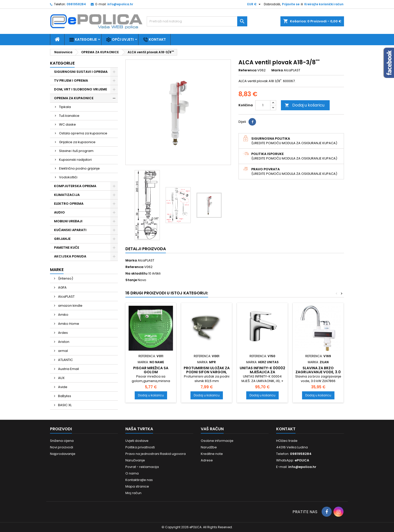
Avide (62, 387)
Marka (277, 70)
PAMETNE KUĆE (67, 248)
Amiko (63, 315)
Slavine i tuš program (76, 151)
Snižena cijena (62, 441)
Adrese (207, 460)
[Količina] (263, 105)
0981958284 (76, 4)
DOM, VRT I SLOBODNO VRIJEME (81, 89)
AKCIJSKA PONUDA (70, 256)
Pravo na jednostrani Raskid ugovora (156, 454)
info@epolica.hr (120, 4)
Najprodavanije (63, 454)
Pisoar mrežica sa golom (151, 370)
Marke (57, 270)
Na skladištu (136, 274)
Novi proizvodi (62, 447)
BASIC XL (64, 405)
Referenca (248, 70)
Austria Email (68, 369)
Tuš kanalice (69, 116)
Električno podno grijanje (79, 168)
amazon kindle (70, 306)
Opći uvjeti (120, 40)
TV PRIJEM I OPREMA (71, 81)
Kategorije (83, 40)
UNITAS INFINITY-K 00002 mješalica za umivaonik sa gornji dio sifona (262, 374)
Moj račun (133, 493)
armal (63, 351)
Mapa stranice (137, 486)
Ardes (63, 333)
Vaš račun (212, 429)
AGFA (62, 287)
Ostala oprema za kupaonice (83, 133)
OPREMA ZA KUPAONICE (74, 98)
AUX (61, 378)
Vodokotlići (68, 177)
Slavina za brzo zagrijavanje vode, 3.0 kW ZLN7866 (318, 372)
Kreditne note (212, 454)
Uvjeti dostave (137, 441)
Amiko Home (68, 324)
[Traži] (197, 21)
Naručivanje (135, 460)
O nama (132, 473)
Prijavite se (291, 4)
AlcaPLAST (66, 297)
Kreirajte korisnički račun (324, 4)
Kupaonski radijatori (75, 160)
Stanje (131, 280)
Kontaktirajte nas (139, 480)
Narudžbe (209, 447)
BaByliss (64, 396)
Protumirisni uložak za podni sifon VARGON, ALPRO (207, 372)
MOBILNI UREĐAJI (68, 221)
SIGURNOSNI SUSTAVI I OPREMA (81, 72)
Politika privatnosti (140, 447)
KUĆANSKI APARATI (70, 230)
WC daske (67, 124)
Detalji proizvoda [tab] (146, 249)
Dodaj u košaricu (305, 105)
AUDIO (59, 212)
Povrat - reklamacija (142, 467)
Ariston (63, 342)
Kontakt (154, 40)
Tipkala (65, 107)
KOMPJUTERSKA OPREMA (75, 186)
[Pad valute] (255, 4)
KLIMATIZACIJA (67, 195)
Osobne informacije (217, 441)
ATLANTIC (65, 360)
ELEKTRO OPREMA (69, 204)
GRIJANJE (62, 239)
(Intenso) (65, 278)
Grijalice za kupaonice (77, 142)
